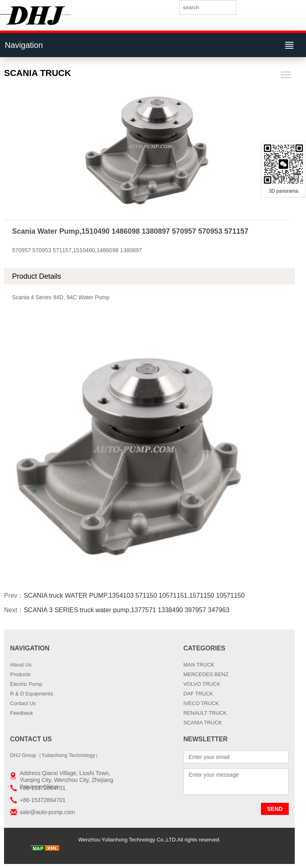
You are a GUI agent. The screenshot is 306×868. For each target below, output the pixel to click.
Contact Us (23, 703)
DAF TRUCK (198, 694)
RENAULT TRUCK (205, 713)
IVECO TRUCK (201, 703)
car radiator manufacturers (172, 849)
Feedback (22, 713)
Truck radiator (77, 849)
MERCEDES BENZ (206, 674)
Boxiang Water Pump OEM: (236, 849)
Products (20, 674)
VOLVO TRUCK (202, 684)
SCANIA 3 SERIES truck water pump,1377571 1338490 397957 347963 (126, 610)
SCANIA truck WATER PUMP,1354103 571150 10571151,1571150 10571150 (134, 595)
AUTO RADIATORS (117, 849)
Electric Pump (26, 684)
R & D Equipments (32, 694)
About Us (21, 665)
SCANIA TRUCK (203, 723)
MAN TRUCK (199, 665)
